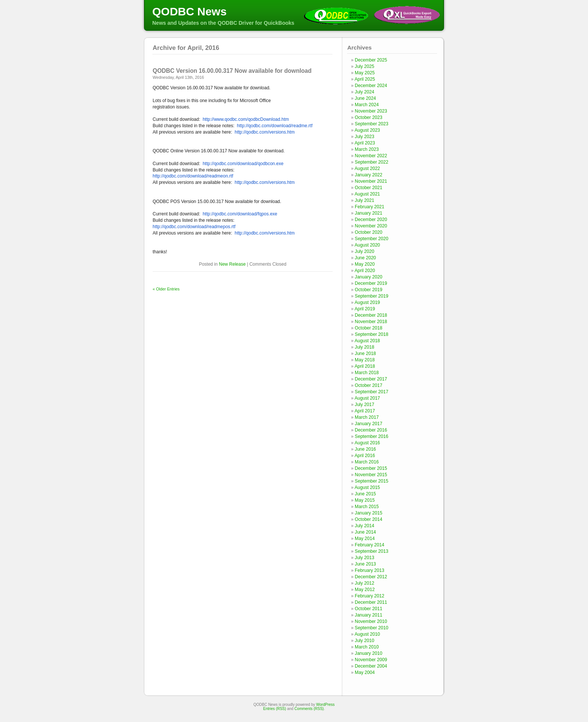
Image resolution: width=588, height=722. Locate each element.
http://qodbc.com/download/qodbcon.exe (243, 164)
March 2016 (367, 462)
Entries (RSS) (275, 709)
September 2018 (371, 334)
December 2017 (371, 379)
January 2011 (368, 615)
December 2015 (371, 468)
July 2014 (364, 526)
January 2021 (368, 213)
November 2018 (371, 322)
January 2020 (368, 277)
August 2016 (367, 443)
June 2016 (365, 449)
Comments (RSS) (309, 709)
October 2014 (368, 519)
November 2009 (371, 660)
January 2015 (368, 513)
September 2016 (371, 436)
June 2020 (365, 258)
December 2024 (371, 86)
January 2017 (368, 424)
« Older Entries (166, 289)
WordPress (325, 705)
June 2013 (365, 564)
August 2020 (367, 245)
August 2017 (367, 398)
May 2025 (365, 73)
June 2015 (365, 494)
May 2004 (365, 672)
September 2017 (371, 392)
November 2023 (371, 111)
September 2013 (371, 551)
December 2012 (371, 577)
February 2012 (370, 596)
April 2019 (364, 309)
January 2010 (368, 653)
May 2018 (365, 360)
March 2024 (367, 105)
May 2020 (365, 264)
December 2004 (371, 666)
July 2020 (364, 251)
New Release (232, 264)
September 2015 (371, 481)
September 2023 (371, 124)
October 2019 (368, 290)
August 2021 (367, 194)
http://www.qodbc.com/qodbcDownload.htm (246, 119)
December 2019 (371, 283)
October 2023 (368, 117)
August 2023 (367, 130)
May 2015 (365, 500)
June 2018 (365, 353)
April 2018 (364, 366)
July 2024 (364, 92)
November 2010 (371, 621)
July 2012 (364, 583)
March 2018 (367, 373)
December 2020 (371, 220)
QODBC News (189, 11)
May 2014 (365, 538)
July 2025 (364, 66)
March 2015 (367, 507)
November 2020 (371, 226)
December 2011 (371, 602)
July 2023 (364, 137)
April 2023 (364, 143)
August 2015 (367, 487)
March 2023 (367, 149)
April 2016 (364, 456)
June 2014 (365, 532)
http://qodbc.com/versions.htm (265, 132)
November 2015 (371, 475)
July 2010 (364, 641)
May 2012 (365, 590)
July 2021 (364, 200)
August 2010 (367, 634)
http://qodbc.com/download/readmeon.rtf (193, 176)
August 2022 (367, 168)
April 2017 (364, 411)
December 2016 (371, 430)
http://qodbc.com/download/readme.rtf (275, 126)
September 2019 (371, 296)
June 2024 (365, 98)
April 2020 (364, 271)
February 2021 (370, 207)
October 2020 (368, 232)
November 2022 (371, 156)
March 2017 (367, 417)
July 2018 (364, 347)
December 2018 (371, 315)
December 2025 (371, 60)
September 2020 (371, 239)
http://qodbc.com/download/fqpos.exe (240, 214)
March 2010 (367, 647)
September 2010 (371, 628)
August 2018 (367, 341)
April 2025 (364, 79)
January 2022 (368, 175)
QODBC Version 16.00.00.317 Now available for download (232, 71)
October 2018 (368, 328)
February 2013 (370, 570)
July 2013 (364, 558)
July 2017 (364, 405)
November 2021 (371, 181)
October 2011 (368, 609)
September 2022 (371, 162)
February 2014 (370, 545)
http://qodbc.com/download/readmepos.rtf (194, 227)
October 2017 (368, 385)
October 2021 (368, 188)
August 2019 (367, 302)
